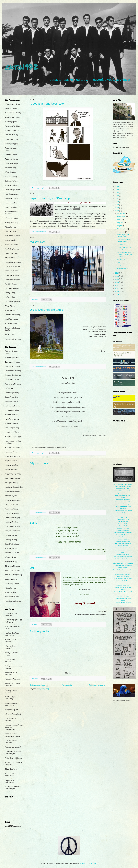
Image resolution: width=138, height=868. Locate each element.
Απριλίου (120, 223)
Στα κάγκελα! (37, 242)
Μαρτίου (120, 226)
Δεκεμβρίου (121, 214)
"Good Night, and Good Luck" (47, 104)
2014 (117, 279)
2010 (117, 291)
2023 (117, 193)
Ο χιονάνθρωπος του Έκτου (46, 310)
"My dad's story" (39, 463)
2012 (117, 285)
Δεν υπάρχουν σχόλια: (39, 188)
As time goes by (39, 631)
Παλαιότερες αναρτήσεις (97, 685)
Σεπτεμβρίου (122, 217)
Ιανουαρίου (121, 232)
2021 (117, 199)
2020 (117, 202)
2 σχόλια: (35, 624)
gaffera (82, 864)
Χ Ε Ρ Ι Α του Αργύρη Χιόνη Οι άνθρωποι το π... (124, 254)
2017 (117, 211)
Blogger (93, 864)
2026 (117, 186)
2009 (117, 294)
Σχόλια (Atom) (44, 689)
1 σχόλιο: (35, 300)
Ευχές (33, 523)
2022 (117, 196)
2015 (117, 276)
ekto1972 (22, 67)
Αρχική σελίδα (67, 685)
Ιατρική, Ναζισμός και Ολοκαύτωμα (50, 198)
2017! (33, 568)
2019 (117, 205)
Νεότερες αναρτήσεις (38, 685)
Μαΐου (119, 220)
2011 (117, 288)
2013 (117, 282)
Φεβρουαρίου (122, 229)
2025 (117, 189)
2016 (117, 273)
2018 (117, 208)
